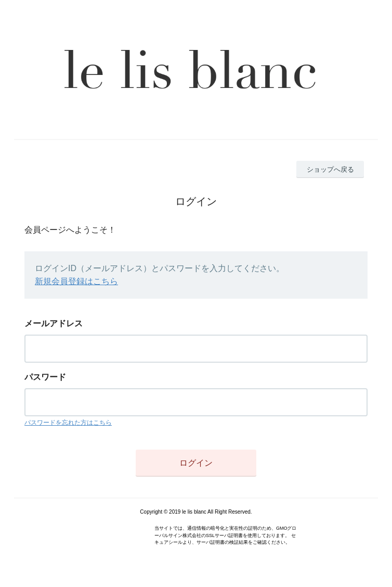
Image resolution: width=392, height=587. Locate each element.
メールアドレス (54, 323)
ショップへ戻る (330, 169)
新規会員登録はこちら (76, 281)
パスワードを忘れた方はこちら (68, 423)
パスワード (45, 377)
